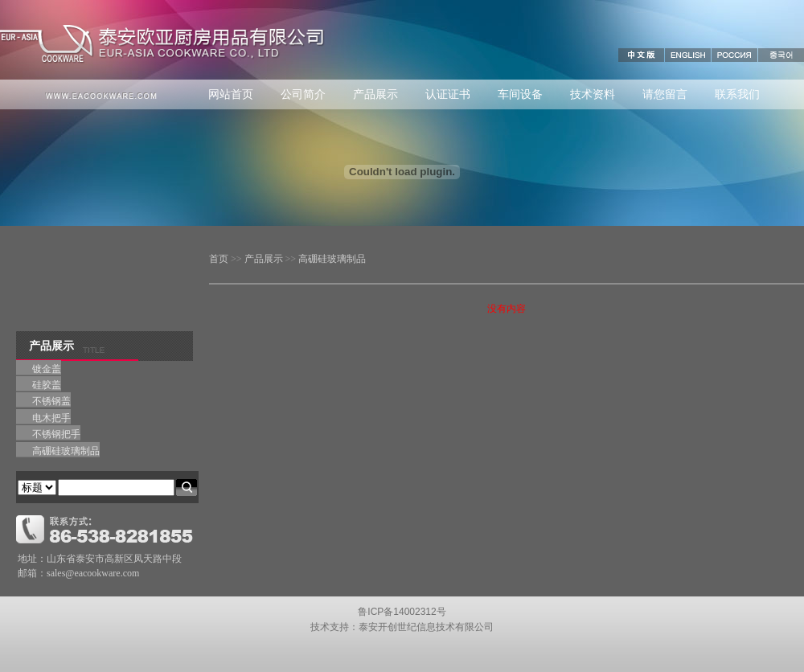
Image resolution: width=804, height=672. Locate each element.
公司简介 (303, 94)
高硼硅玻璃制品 (332, 259)
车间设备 (520, 94)
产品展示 (375, 94)
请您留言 (665, 94)
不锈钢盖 (51, 401)
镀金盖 (47, 369)
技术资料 (593, 94)
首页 (219, 259)
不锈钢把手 (56, 434)
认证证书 (448, 94)
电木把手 (51, 418)
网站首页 (231, 94)
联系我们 (737, 94)
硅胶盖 (47, 385)
